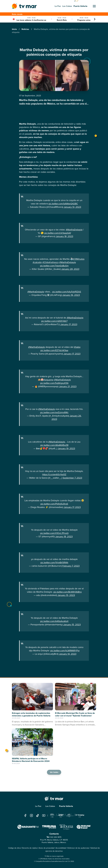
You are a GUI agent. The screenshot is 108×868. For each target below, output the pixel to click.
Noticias (26, 29)
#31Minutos (79, 259)
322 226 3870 (56, 837)
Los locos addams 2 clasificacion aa (31, 20)
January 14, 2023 (68, 654)
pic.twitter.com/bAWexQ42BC (63, 204)
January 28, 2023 (70, 269)
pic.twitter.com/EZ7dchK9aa (54, 350)
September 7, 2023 (72, 478)
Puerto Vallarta (66, 806)
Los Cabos (50, 806)
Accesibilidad (61, 848)
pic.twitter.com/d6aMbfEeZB (54, 445)
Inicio (15, 29)
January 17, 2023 (69, 324)
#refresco (54, 262)
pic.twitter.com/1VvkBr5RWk (54, 563)
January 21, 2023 (68, 386)
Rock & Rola (62, 20)
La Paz (38, 806)
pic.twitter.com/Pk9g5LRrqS (54, 504)
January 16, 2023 (71, 295)
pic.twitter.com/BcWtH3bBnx (68, 592)
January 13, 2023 (72, 207)
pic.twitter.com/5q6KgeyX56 (54, 383)
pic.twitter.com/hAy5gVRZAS (67, 292)
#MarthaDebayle (74, 230)
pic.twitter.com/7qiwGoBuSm (54, 266)
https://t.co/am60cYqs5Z (54, 474)
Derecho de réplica (30, 848)
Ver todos (54, 772)
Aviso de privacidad (46, 848)
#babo (77, 347)
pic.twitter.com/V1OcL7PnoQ (54, 533)
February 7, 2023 (71, 566)
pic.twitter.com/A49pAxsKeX (54, 621)
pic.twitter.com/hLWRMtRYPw (65, 651)
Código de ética (14, 848)
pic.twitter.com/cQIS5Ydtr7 (54, 321)
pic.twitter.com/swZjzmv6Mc (54, 412)
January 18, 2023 (64, 236)
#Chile (46, 262)
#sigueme (48, 380)
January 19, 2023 (66, 448)
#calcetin (37, 262)
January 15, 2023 (66, 595)
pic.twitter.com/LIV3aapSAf (58, 233)
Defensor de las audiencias (78, 848)
